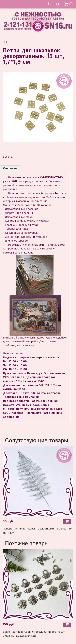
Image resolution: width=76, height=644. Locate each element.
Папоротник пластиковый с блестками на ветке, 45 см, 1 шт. (37, 531)
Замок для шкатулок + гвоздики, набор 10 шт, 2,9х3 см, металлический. (34, 634)
